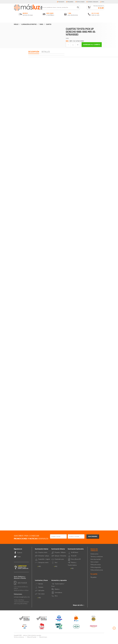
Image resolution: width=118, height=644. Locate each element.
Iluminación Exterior (41, 20)
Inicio (102, 2)
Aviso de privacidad (96, 564)
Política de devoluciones (97, 575)
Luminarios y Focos (77, 20)
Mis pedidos (70, 2)
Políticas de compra (96, 569)
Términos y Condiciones (19, 642)
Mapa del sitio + (79, 610)
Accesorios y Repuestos (95, 20)
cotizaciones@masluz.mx (21, 602)
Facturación (61, 2)
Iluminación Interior (23, 20)
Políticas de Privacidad (32, 642)
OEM (67, 38)
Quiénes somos (94, 558)
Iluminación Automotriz (59, 20)
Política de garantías (96, 572)
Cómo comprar (80, 2)
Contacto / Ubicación (92, 2)
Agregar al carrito (92, 45)
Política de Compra (43, 642)
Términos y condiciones (97, 561)
